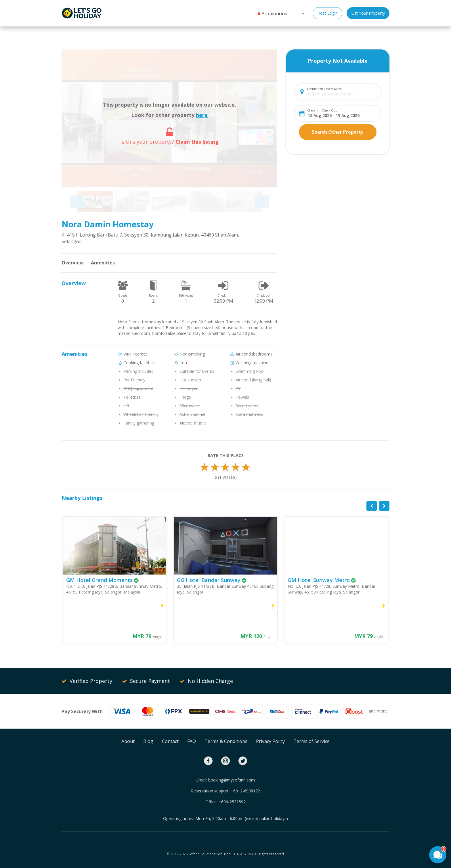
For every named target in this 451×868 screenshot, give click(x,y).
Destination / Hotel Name (324, 89)
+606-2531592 (232, 802)
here (202, 115)
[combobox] (342, 94)
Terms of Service (312, 741)
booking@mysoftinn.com (232, 780)
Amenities (103, 263)
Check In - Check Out (322, 110)
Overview (73, 263)
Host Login (327, 13)
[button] (302, 13)
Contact (170, 741)
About (128, 741)
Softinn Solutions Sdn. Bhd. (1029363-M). (221, 854)
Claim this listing (197, 142)
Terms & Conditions (226, 741)
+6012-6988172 (245, 791)
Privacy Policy (270, 741)
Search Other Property (338, 132)
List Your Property (368, 13)
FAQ (192, 741)
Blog (148, 741)
